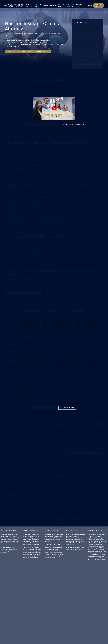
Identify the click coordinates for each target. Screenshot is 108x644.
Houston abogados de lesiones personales (28, 493)
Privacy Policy (97, 58)
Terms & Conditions (82, 59)
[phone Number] (87, 37)
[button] (28, 51)
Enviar (87, 64)
